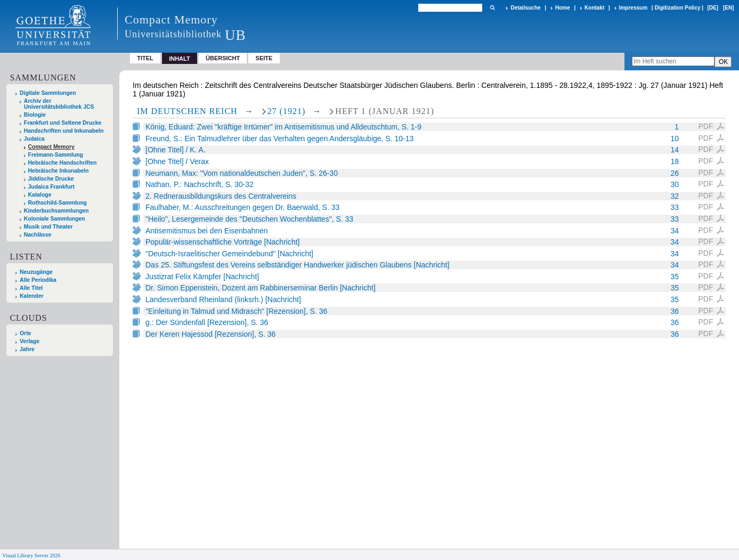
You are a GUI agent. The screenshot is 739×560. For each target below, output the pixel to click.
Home (563, 8)
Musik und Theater (48, 227)
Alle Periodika (38, 280)
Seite (264, 58)
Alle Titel (31, 288)
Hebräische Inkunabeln (59, 171)
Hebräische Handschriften (63, 163)
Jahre (27, 349)
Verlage (30, 341)
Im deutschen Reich (187, 111)
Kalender (31, 296)
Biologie (35, 115)
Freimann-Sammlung (56, 155)
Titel (145, 58)
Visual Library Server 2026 (31, 555)
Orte (25, 333)
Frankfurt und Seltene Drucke (63, 123)
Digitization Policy (677, 8)
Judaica (34, 139)
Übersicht (223, 58)
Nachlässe (38, 235)
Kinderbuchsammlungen (56, 211)
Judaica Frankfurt (51, 187)
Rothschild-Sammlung (58, 203)
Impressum (633, 8)
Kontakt (594, 8)
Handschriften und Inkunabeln (64, 131)
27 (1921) (287, 111)
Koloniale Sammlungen (55, 219)
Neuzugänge (36, 272)
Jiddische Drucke (51, 179)
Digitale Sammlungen (48, 93)
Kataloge (40, 195)
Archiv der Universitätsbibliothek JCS (59, 104)
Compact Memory (51, 147)
